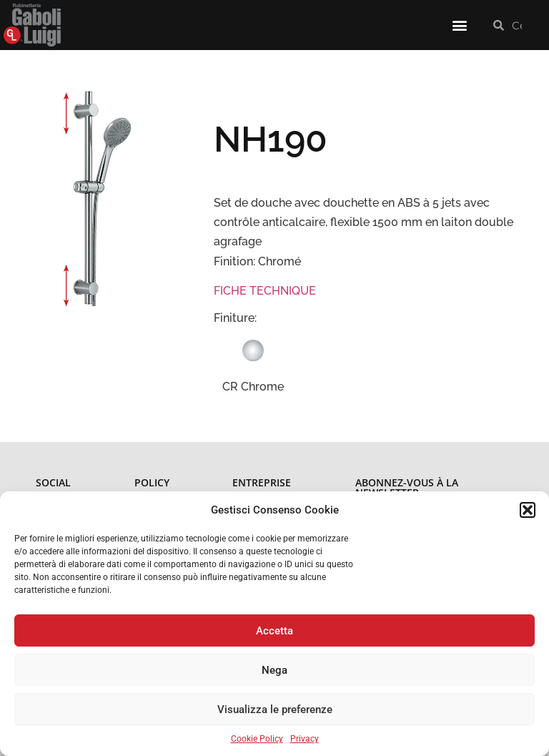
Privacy (305, 739)
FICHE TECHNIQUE (265, 291)
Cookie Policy (257, 739)
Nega (274, 670)
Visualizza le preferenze (275, 710)
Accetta (274, 631)
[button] (528, 510)
